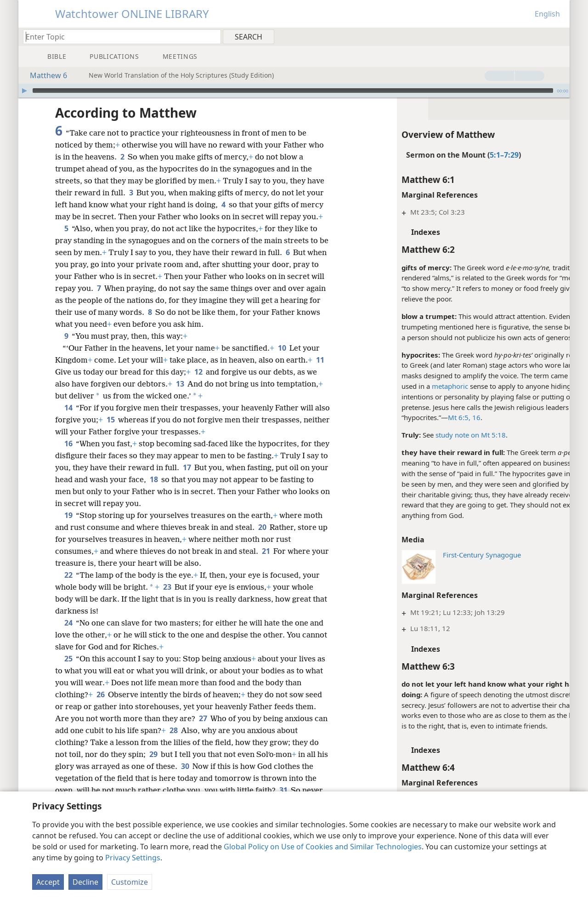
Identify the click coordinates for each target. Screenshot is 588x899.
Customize (130, 882)
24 (68, 623)
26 (100, 694)
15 (127, 420)
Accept (48, 882)
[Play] (24, 91)
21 (266, 551)
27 (203, 718)
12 (212, 372)
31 (283, 790)
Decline (85, 882)
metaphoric (416, 386)
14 (68, 408)
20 (262, 527)
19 (68, 515)
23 (167, 587)
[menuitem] (559, 36)
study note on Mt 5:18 (437, 435)
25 (68, 659)
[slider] (293, 91)
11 (61, 372)
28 (188, 730)
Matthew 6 (44, 75)
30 (197, 766)
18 (184, 479)
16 (441, 417)
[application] (294, 91)
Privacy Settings (133, 858)
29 (153, 754)
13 (192, 384)
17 (210, 467)
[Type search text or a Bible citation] (118, 37)
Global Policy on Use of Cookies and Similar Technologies (323, 847)
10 (282, 348)
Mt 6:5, (425, 417)
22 (68, 575)
